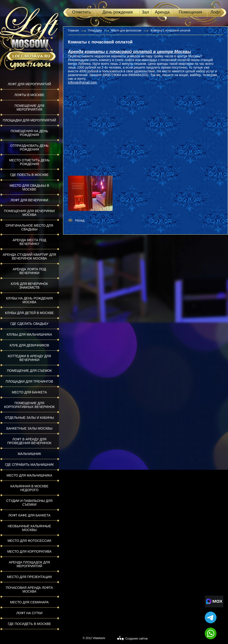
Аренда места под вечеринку (29, 242)
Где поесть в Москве (29, 175)
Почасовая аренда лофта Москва (29, 590)
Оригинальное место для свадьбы (29, 227)
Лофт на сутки (29, 613)
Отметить (82, 12)
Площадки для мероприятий (29, 120)
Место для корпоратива (29, 551)
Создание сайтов (136, 639)
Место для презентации (29, 577)
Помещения (190, 12)
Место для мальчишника (29, 475)
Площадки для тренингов (29, 381)
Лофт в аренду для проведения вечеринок (29, 441)
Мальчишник (29, 454)
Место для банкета (29, 392)
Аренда (162, 12)
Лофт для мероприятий (29, 84)
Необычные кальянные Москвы (29, 528)
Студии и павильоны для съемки (29, 503)
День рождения (118, 12)
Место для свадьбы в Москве (29, 187)
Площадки (95, 31)
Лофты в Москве (29, 95)
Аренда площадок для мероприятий (29, 564)
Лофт (216, 12)
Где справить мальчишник (29, 465)
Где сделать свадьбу (29, 324)
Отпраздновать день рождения (29, 147)
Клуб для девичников (29, 345)
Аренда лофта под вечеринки (29, 271)
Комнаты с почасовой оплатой (171, 31)
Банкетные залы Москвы (29, 428)
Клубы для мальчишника (29, 334)
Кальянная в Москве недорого (29, 488)
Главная (73, 31)
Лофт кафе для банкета (29, 515)
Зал (145, 12)
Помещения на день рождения (29, 133)
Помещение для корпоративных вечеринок (29, 405)
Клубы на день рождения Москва (29, 300)
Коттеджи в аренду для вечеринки (29, 358)
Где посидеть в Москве (29, 624)
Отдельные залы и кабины (29, 418)
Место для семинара (29, 602)
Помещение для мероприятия (29, 108)
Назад (80, 220)
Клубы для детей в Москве (29, 313)
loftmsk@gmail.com (82, 82)
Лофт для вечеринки (29, 200)
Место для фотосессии (29, 541)
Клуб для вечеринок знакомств (29, 286)
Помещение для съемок (29, 371)
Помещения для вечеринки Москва (29, 213)
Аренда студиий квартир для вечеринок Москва (29, 256)
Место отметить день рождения (29, 162)
